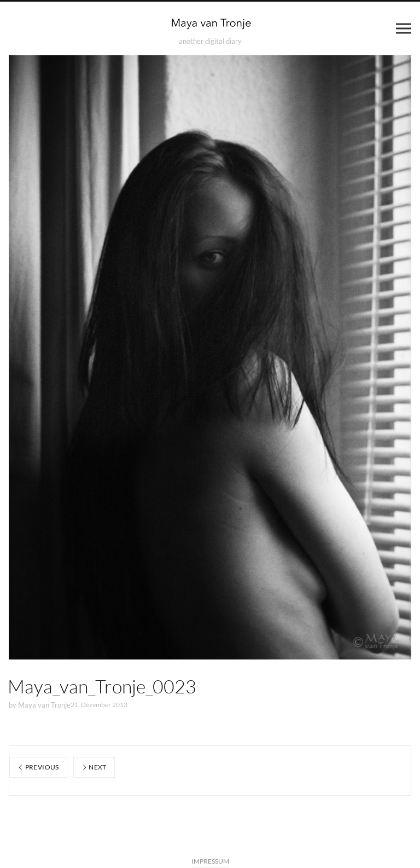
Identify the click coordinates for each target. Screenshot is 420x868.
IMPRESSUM (210, 861)
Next (94, 767)
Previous (38, 767)
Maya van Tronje (44, 705)
